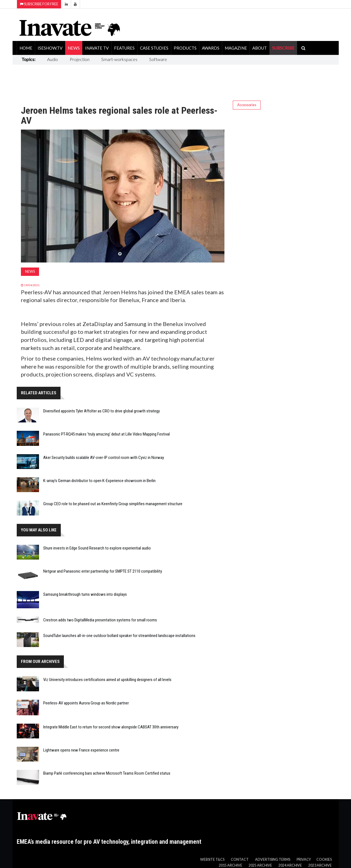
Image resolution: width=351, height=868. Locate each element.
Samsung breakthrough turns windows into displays (85, 594)
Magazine (236, 48)
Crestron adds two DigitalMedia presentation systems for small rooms (100, 620)
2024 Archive (290, 865)
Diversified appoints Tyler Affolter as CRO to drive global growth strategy (101, 411)
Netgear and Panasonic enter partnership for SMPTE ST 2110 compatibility (103, 571)
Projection (80, 59)
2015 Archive (231, 865)
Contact (240, 860)
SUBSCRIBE (283, 48)
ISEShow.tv (50, 48)
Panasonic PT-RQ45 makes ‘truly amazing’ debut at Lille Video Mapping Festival (106, 434)
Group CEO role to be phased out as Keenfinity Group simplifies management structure (113, 504)
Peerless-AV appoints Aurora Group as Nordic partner (86, 703)
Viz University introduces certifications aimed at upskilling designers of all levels (107, 680)
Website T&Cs (212, 860)
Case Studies (154, 48)
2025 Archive (260, 865)
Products (185, 48)
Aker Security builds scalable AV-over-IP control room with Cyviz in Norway (104, 458)
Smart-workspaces (119, 59)
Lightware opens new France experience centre (81, 750)
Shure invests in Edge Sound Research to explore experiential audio (97, 548)
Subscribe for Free (39, 4)
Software (158, 59)
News (74, 48)
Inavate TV (97, 48)
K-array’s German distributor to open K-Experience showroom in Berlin (99, 481)
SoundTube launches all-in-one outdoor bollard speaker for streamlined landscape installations (119, 636)
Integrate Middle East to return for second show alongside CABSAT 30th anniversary (111, 727)
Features (124, 48)
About (260, 48)
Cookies (324, 860)
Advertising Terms (273, 860)
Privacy (304, 860)
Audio (53, 59)
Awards (211, 48)
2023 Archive (320, 865)
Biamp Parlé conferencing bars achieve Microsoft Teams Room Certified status (107, 773)
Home (26, 48)
